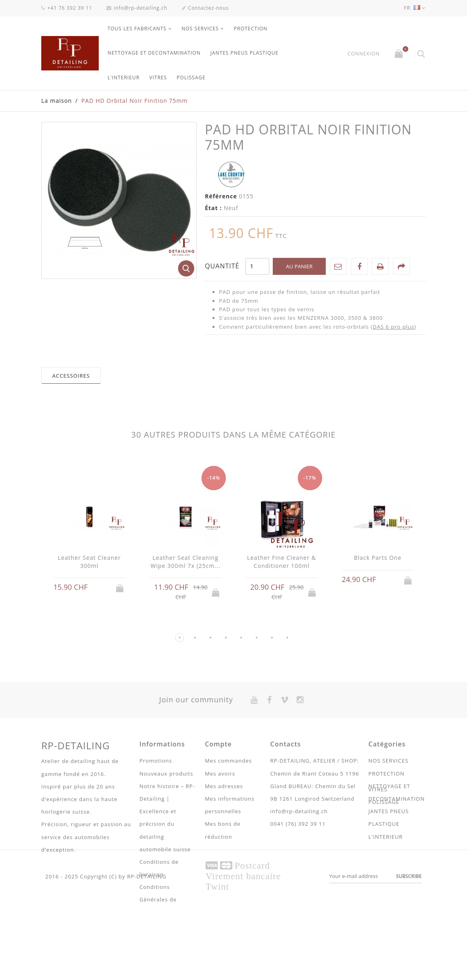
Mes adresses (224, 786)
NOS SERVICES (200, 29)
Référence (221, 196)
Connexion (364, 54)
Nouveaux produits (167, 774)
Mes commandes (228, 761)
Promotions (156, 761)
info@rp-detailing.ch (137, 8)
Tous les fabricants (137, 29)
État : (213, 208)
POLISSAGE (191, 78)
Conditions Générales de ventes (158, 899)
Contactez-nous (205, 8)
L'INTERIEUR (124, 78)
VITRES (158, 78)
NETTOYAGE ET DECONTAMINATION (154, 53)
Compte (218, 744)
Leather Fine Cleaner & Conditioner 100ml (281, 562)
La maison (57, 101)
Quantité (222, 266)
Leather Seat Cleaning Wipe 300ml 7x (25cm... (185, 562)
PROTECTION (251, 29)
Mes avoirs (220, 774)
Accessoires (71, 376)
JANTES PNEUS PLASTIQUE (245, 53)
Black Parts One (378, 558)
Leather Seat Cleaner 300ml (89, 562)
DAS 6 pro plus (394, 327)
